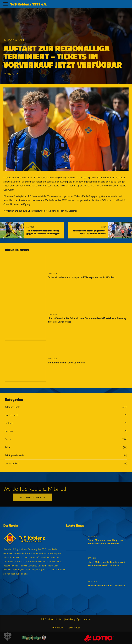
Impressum (57, 628)
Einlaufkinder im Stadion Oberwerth (66, 363)
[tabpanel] (66, 129)
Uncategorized (12, 463)
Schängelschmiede (14, 455)
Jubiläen (9, 431)
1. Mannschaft (14, 40)
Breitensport (11, 415)
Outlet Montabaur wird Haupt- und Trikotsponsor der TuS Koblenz (82, 277)
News (8, 439)
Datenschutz (74, 628)
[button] (8, 636)
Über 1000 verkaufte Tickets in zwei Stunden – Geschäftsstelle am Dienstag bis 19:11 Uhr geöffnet (87, 320)
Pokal (8, 447)
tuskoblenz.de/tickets (14, 200)
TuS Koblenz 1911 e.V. (29, 4)
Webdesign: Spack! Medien (78, 619)
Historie (9, 423)
